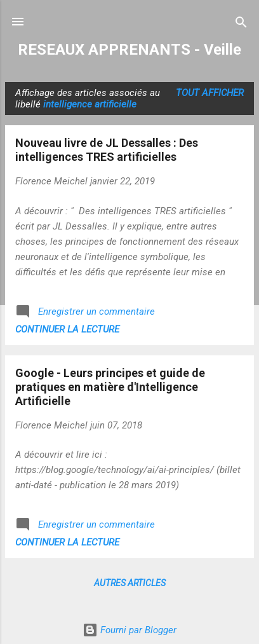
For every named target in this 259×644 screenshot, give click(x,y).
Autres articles (130, 583)
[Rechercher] (241, 23)
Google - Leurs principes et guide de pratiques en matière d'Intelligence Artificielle (110, 387)
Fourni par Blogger (129, 630)
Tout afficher (210, 93)
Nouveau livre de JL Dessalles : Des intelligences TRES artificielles (107, 150)
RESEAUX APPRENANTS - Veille (129, 50)
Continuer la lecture (67, 329)
